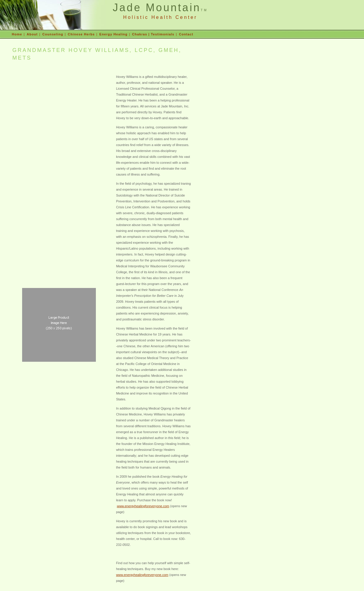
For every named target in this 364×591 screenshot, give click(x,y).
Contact (186, 34)
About (32, 34)
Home (17, 34)
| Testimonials (161, 34)
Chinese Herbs (81, 34)
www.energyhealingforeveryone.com (143, 506)
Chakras (140, 34)
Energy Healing (113, 34)
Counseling (53, 34)
